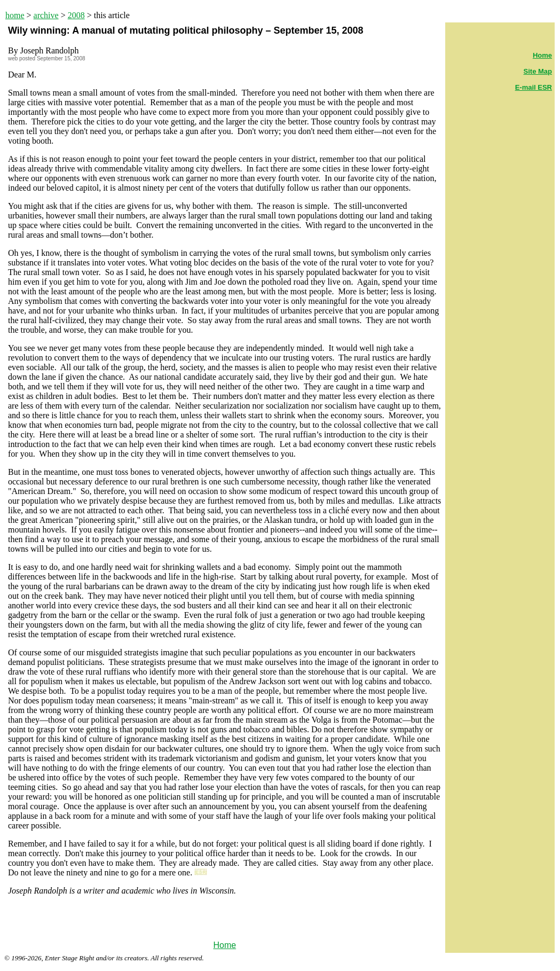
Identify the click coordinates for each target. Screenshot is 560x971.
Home (224, 945)
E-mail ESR (534, 87)
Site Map (538, 71)
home (15, 15)
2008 (76, 15)
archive (46, 15)
